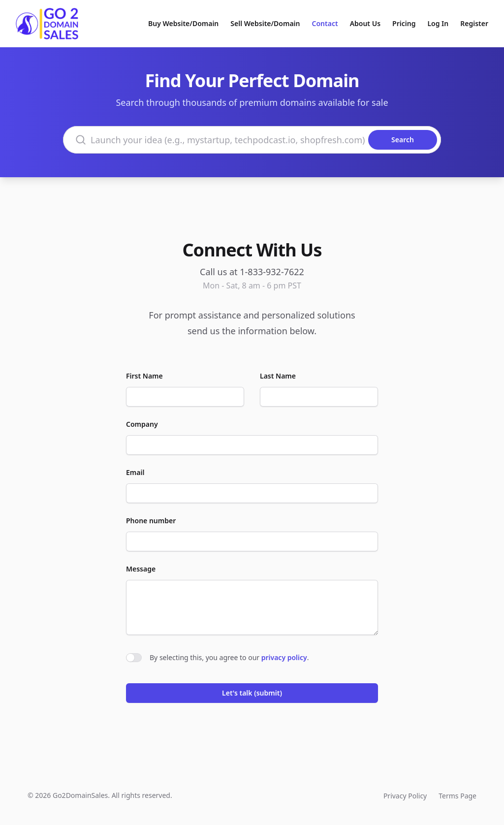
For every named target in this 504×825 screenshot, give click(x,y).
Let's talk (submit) (252, 693)
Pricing (404, 23)
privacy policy (284, 657)
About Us (365, 23)
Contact (325, 23)
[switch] (134, 658)
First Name (144, 376)
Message (141, 569)
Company (142, 424)
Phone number (151, 521)
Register (474, 23)
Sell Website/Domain (265, 23)
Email (135, 472)
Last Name (278, 376)
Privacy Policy (405, 796)
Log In (438, 23)
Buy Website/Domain (183, 23)
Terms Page (457, 796)
